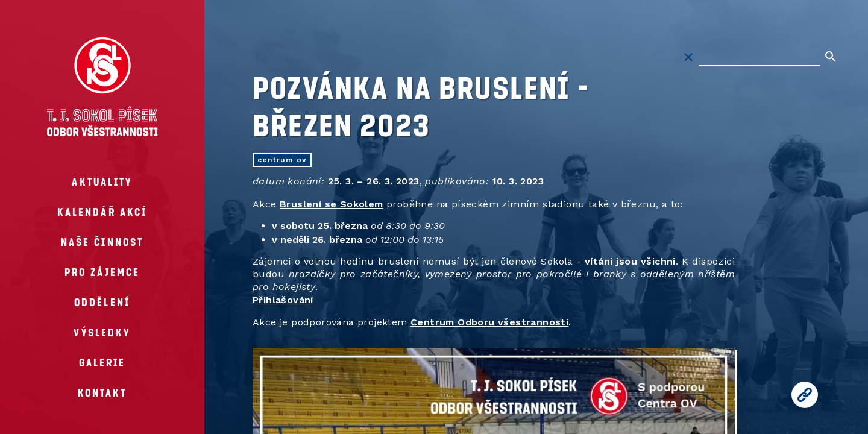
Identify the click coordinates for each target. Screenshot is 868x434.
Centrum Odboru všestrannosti (489, 322)
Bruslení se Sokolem (332, 204)
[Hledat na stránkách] (759, 57)
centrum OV (282, 160)
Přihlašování (283, 300)
